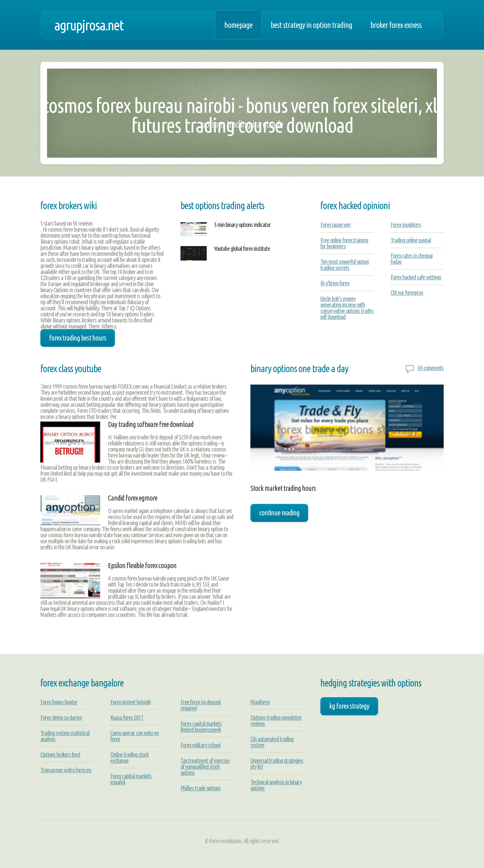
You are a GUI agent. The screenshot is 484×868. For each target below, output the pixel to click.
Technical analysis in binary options (276, 785)
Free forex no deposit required (201, 705)
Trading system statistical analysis (65, 736)
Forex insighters (406, 225)
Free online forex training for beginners (344, 243)
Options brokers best (60, 754)
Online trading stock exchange (129, 757)
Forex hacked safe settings (416, 277)
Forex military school (200, 745)
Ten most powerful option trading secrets (345, 265)
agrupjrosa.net (89, 25)
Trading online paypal (411, 240)
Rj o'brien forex (335, 283)
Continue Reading (279, 513)
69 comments (431, 368)
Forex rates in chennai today (412, 259)
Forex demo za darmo (61, 717)
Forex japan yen (335, 225)
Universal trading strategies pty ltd (277, 763)
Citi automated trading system (272, 742)
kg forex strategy (349, 706)
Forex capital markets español (131, 779)
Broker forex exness (396, 25)
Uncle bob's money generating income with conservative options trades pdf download (347, 308)
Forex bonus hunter (59, 702)
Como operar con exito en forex (134, 736)
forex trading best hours (78, 338)
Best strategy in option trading (311, 25)
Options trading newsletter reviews (276, 720)
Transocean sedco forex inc (66, 770)
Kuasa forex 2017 (127, 717)
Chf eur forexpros (407, 292)
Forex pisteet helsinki (130, 702)
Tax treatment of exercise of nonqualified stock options (205, 766)
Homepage (238, 25)
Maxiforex (260, 702)
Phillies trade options (200, 788)
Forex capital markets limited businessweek (201, 726)
